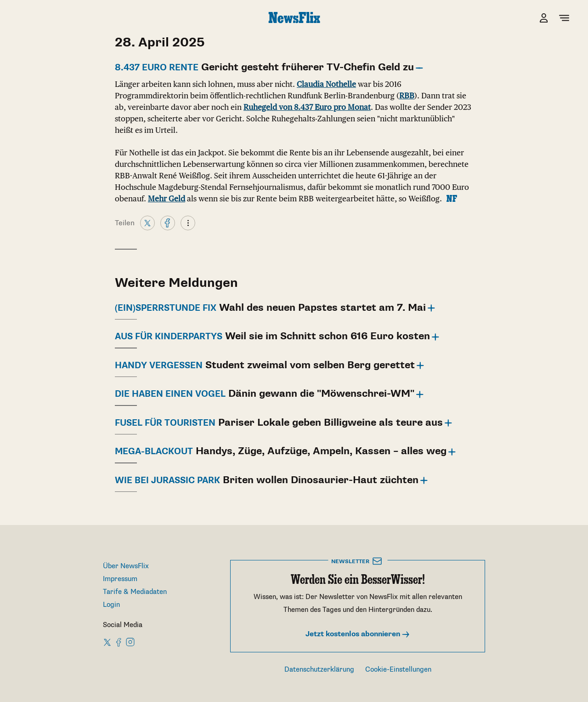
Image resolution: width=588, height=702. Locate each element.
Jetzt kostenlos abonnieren (358, 634)
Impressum (120, 579)
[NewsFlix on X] (108, 642)
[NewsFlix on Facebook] (119, 642)
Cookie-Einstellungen (398, 670)
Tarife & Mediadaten (135, 592)
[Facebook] (168, 223)
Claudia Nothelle (326, 84)
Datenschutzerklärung (319, 670)
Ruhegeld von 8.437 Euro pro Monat (307, 107)
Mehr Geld (167, 199)
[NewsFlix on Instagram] (130, 642)
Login (111, 605)
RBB (407, 96)
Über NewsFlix (126, 566)
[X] (147, 223)
